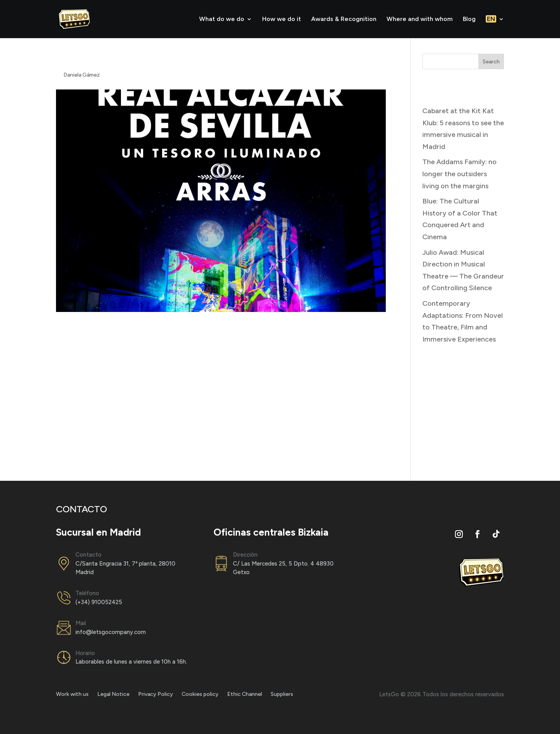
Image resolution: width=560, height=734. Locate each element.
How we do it (282, 19)
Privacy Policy (156, 695)
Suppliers (282, 695)
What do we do (222, 19)
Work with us (72, 695)
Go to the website (85, 442)
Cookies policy (200, 695)
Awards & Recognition (344, 19)
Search (491, 62)
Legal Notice (113, 695)
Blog (469, 19)
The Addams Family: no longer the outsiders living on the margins (459, 174)
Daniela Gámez (82, 75)
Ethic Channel (245, 695)
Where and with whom (420, 19)
